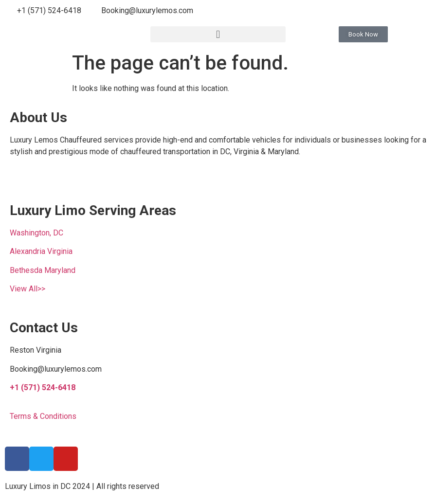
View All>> (27, 289)
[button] (218, 34)
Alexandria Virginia (41, 251)
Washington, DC (36, 233)
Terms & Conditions (43, 416)
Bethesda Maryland (43, 270)
